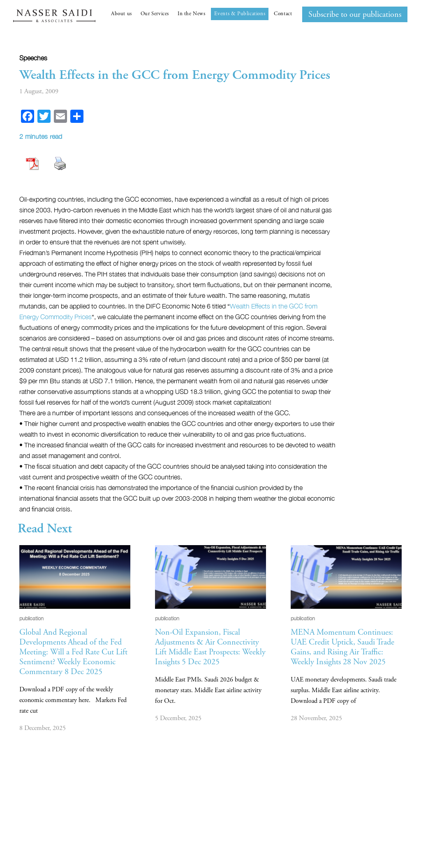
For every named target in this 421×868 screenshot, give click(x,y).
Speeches (33, 58)
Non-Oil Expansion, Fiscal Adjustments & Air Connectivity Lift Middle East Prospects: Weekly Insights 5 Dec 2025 (210, 647)
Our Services (155, 14)
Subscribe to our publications (355, 15)
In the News (192, 14)
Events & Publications (240, 14)
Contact (283, 14)
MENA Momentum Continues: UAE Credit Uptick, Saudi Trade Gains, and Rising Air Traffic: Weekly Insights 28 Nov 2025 (342, 647)
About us (121, 14)
